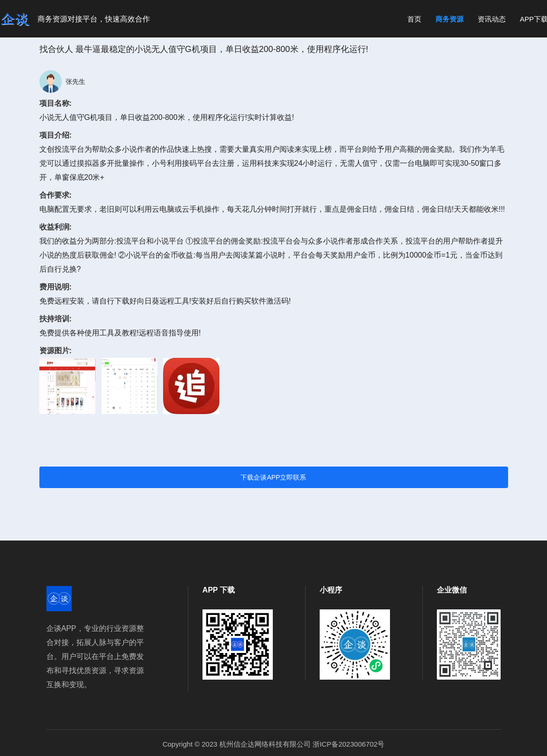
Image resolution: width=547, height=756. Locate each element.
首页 (414, 19)
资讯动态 (492, 19)
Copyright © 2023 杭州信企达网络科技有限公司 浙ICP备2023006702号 (274, 744)
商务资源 (450, 19)
